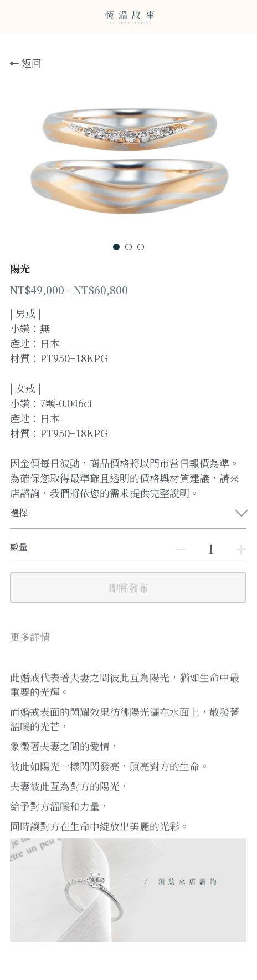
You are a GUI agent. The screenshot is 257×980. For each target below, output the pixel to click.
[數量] (210, 549)
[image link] (128, 16)
